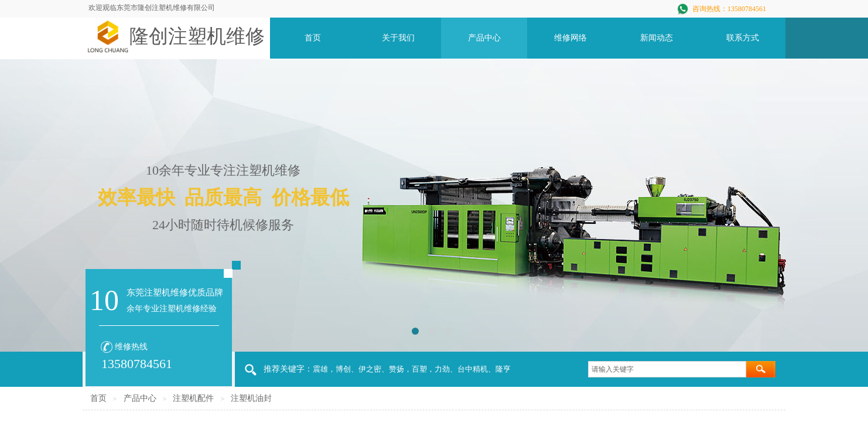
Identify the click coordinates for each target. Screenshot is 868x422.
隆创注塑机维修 (197, 36)
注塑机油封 (251, 398)
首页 (98, 398)
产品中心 (140, 398)
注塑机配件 (193, 398)
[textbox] (667, 369)
